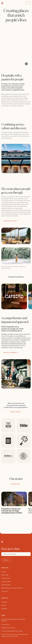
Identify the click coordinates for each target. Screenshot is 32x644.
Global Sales (5, 575)
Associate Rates (6, 585)
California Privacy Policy (8, 628)
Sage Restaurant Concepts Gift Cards (12, 588)
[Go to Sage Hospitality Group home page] (2, 3)
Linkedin (4, 605)
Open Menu (28, 3)
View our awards (16, 412)
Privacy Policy (5, 624)
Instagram (4, 602)
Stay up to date (11, 549)
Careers (4, 572)
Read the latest (16, 484)
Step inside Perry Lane (11, 221)
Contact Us (5, 591)
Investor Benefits (6, 582)
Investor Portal (5, 578)
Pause (26, 64)
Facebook (4, 609)
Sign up (6, 560)
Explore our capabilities (11, 352)
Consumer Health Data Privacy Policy (12, 631)
